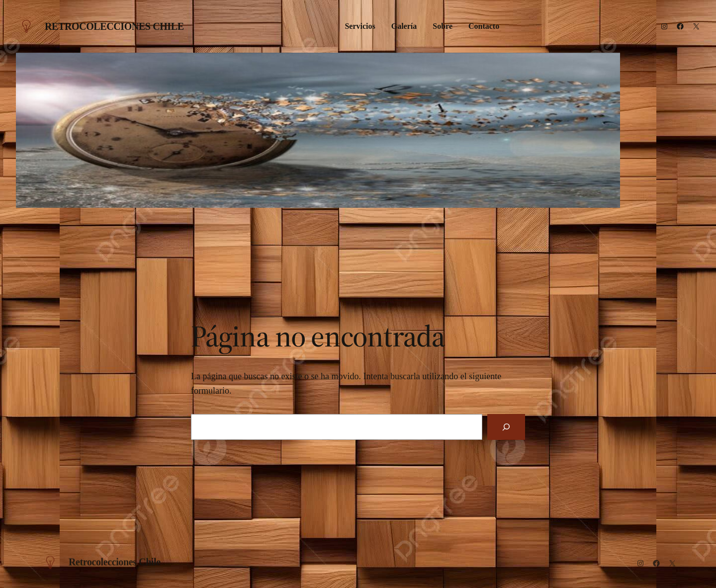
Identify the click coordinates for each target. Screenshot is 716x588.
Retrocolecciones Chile (114, 26)
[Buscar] (506, 427)
